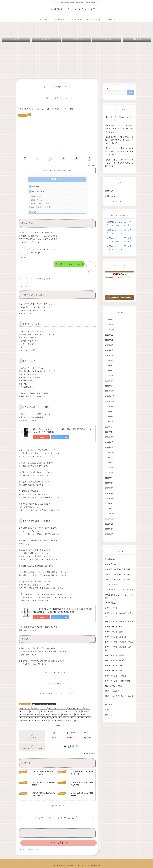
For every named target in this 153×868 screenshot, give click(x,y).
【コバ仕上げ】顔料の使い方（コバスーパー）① (119, 119)
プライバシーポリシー (114, 201)
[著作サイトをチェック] (65, 746)
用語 (88, 718)
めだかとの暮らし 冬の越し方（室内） (44, 704)
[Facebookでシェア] (38, 159)
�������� (130, 294)
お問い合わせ (110, 196)
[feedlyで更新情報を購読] (73, 746)
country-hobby (120, 225)
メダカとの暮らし (25, 704)
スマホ (80, 708)
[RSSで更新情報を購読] (77, 746)
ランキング (52, 711)
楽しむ (73, 718)
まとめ (34, 212)
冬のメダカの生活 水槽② (40, 207)
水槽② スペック (37, 200)
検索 (107, 89)
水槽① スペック (37, 196)
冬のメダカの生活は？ (40, 191)
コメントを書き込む (58, 842)
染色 (55, 718)
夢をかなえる (56, 715)
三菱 (78, 711)
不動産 (22, 715)
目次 (56, 179)
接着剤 (84, 715)
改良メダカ (23, 718)
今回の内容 (36, 186)
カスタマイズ (62, 708)
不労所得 (85, 711)
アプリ (28, 708)
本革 (49, 718)
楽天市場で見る (41, 437)
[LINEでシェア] (64, 159)
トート (87, 708)
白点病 (38, 721)
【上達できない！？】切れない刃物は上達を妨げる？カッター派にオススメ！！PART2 (119, 140)
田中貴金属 (23, 721)
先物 (37, 715)
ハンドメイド (35, 711)
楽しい (66, 718)
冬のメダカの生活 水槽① (40, 203)
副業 (48, 715)
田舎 (31, 721)
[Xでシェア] (25, 159)
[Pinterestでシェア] (76, 159)
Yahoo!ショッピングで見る (60, 437)
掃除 (77, 715)
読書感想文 (59, 721)
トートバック (24, 711)
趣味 (67, 721)
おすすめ (44, 708)
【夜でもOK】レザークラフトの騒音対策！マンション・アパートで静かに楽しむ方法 (119, 129)
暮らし (38, 718)
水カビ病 (81, 718)
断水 (31, 718)
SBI (21, 708)
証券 (51, 721)
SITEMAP (109, 191)
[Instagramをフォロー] (69, 746)
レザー (60, 711)
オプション (52, 708)
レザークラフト (69, 711)
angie (117, 233)
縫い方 (45, 721)
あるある (35, 708)
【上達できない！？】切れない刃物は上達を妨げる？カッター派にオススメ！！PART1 (119, 151)
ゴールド (72, 708)
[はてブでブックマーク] (51, 159)
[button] (89, 159)
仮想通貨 (30, 715)
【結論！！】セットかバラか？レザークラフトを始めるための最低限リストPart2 (119, 163)
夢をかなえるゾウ (68, 715)
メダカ (43, 711)
